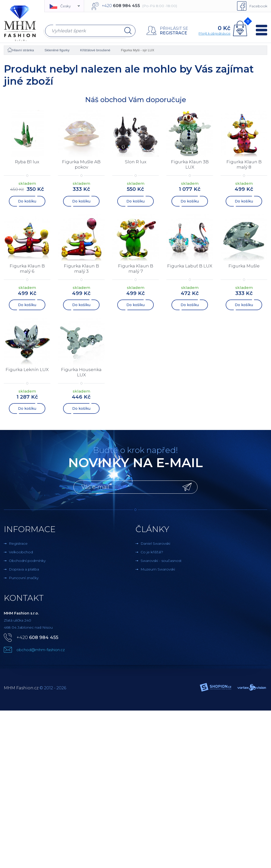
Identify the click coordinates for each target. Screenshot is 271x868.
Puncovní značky (24, 578)
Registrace (173, 33)
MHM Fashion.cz (21, 688)
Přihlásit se (174, 28)
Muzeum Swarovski (158, 569)
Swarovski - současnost (161, 561)
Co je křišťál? (152, 552)
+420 (37, 637)
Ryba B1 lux (27, 162)
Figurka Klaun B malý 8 (244, 165)
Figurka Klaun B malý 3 (81, 269)
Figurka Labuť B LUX (190, 269)
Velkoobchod (21, 552)
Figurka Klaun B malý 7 (136, 269)
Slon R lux (136, 162)
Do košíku (27, 201)
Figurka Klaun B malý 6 (27, 269)
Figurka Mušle (244, 266)
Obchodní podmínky (27, 561)
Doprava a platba (24, 569)
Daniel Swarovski (155, 543)
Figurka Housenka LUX (81, 372)
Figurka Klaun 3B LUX (190, 165)
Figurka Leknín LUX (27, 370)
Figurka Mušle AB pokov (81, 165)
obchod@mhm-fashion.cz (41, 650)
